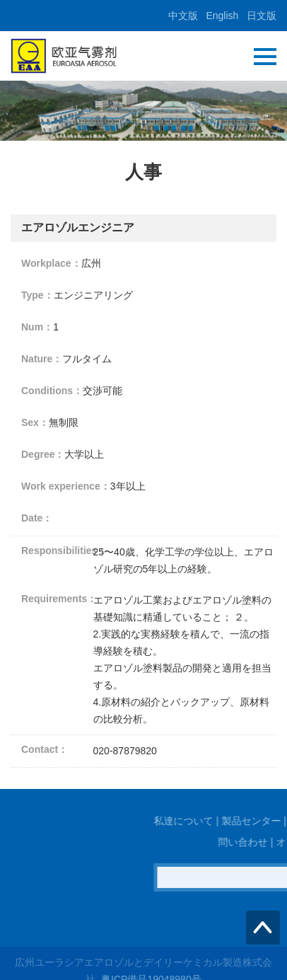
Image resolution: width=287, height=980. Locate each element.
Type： (37, 295)
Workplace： (51, 263)
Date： (37, 518)
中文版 (183, 16)
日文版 (262, 16)
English (222, 16)
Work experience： (66, 486)
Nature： (42, 359)
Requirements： (57, 599)
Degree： (43, 454)
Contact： (45, 749)
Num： (37, 327)
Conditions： (52, 391)
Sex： (35, 422)
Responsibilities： (57, 550)
